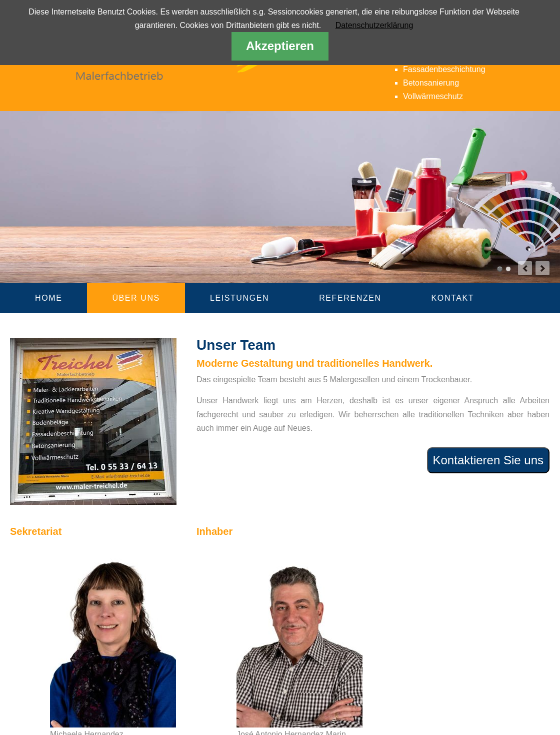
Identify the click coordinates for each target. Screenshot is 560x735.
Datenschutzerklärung (374, 25)
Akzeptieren (280, 46)
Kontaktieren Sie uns (488, 460)
